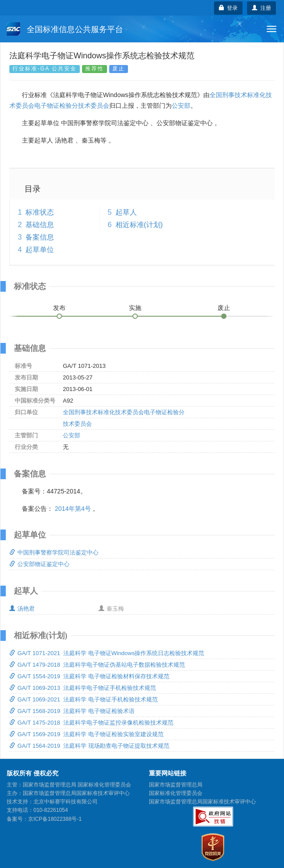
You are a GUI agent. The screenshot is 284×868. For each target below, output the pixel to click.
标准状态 (40, 212)
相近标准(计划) (139, 225)
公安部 (181, 106)
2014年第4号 (73, 509)
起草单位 (40, 250)
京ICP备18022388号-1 (55, 819)
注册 (261, 8)
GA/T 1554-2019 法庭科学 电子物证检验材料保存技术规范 (89, 676)
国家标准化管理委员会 (176, 793)
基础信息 (40, 225)
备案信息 (40, 237)
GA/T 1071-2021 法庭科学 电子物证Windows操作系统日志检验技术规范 (107, 653)
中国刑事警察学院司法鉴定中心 (54, 552)
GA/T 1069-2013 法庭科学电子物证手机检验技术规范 (83, 688)
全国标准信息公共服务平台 (65, 29)
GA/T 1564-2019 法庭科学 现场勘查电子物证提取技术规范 (89, 746)
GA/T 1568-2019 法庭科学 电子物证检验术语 (72, 711)
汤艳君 (22, 609)
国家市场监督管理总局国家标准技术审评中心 (202, 802)
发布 (59, 308)
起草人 (126, 212)
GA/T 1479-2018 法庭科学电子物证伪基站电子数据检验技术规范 (97, 665)
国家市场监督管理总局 (176, 785)
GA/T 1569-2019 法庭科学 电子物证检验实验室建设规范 (86, 734)
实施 (135, 308)
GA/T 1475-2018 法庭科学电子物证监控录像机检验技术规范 (91, 723)
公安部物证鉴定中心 (39, 564)
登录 (228, 8)
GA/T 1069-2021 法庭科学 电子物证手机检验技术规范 (84, 699)
